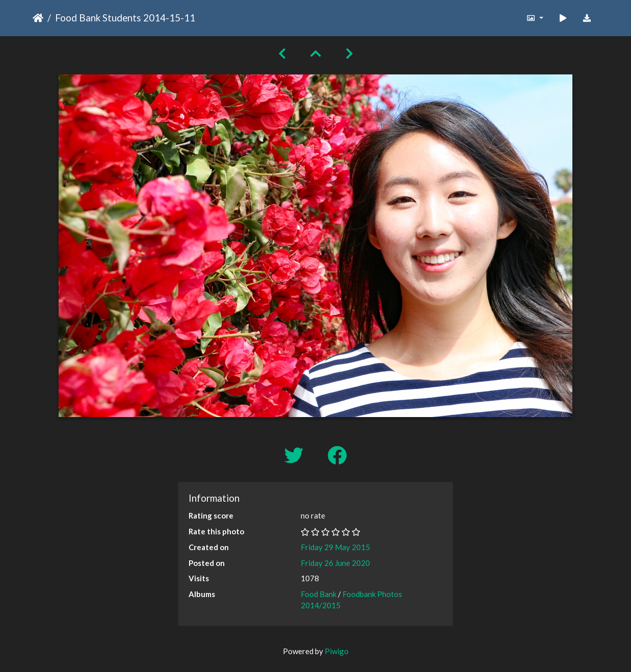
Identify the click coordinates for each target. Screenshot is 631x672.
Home (38, 18)
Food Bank (319, 594)
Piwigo (337, 651)
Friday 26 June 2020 (335, 563)
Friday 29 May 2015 (335, 547)
